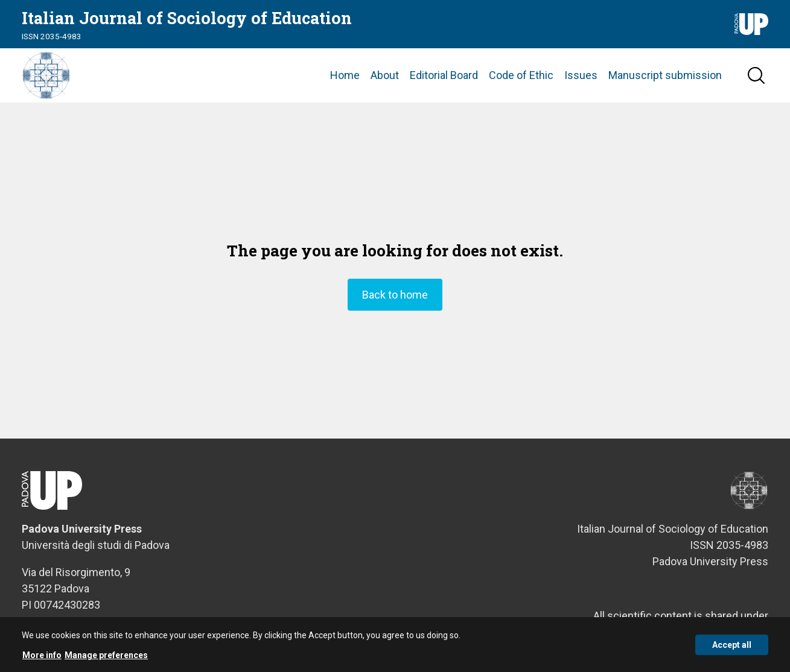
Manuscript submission (665, 75)
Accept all (732, 645)
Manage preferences (106, 656)
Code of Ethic (521, 75)
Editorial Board (444, 75)
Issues (581, 75)
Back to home (395, 295)
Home (345, 75)
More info (42, 656)
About (385, 75)
